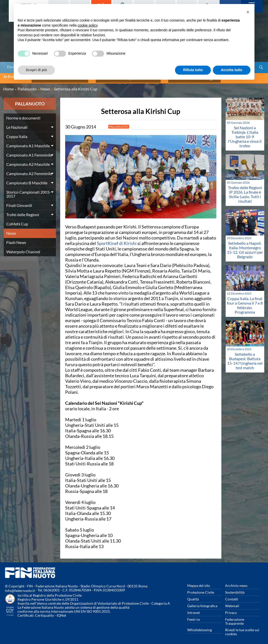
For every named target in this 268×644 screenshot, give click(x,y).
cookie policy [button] (87, 25)
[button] (248, 12)
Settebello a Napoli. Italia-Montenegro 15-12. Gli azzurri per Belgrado (245, 246)
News (11, 230)
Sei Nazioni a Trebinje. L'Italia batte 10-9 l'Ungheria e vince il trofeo (245, 133)
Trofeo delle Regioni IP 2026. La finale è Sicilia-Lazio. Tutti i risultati (245, 191)
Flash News (16, 239)
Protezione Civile (201, 589)
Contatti (232, 596)
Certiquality (44, 612)
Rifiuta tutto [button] (193, 70)
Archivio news (236, 582)
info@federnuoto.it (20, 587)
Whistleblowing (200, 627)
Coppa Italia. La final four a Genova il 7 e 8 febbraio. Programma (245, 302)
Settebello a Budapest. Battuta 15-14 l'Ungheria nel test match (245, 358)
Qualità (193, 596)
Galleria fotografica (202, 603)
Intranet (194, 609)
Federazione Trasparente (235, 618)
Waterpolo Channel (23, 248)
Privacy (231, 609)
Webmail (232, 603)
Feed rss (194, 616)
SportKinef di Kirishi (117, 240)
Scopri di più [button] (36, 70)
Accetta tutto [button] (232, 70)
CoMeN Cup (17, 221)
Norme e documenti (23, 115)
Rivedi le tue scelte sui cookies (242, 629)
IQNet (61, 612)
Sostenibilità (235, 589)
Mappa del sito (199, 582)
